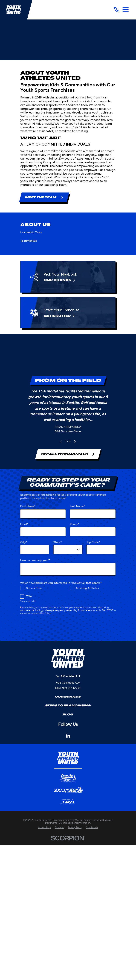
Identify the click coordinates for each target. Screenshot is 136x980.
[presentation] (68, 627)
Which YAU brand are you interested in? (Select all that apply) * (61, 583)
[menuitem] (45, 827)
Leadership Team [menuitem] (31, 232)
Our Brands (68, 697)
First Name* (28, 506)
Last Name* (78, 506)
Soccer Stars (34, 588)
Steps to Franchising (68, 706)
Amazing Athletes (87, 588)
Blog (68, 715)
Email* (24, 524)
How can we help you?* (35, 560)
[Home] (13, 10)
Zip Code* (93, 542)
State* (58, 542)
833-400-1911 (70, 676)
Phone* (75, 524)
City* (24, 542)
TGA (29, 596)
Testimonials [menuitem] (29, 241)
